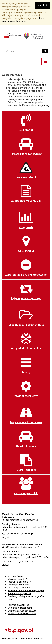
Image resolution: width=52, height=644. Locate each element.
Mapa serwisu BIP (17, 579)
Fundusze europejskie (19, 593)
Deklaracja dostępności (20, 608)
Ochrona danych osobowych (22, 611)
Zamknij (43, 5)
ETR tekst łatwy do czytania (22, 613)
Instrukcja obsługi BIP (19, 582)
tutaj (40, 99)
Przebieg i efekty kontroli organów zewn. (26, 598)
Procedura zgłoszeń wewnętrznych (26, 590)
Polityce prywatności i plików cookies (23, 20)
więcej (5, 537)
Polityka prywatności (19, 605)
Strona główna (15, 576)
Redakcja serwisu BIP (19, 585)
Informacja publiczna (19, 588)
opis (44, 85)
